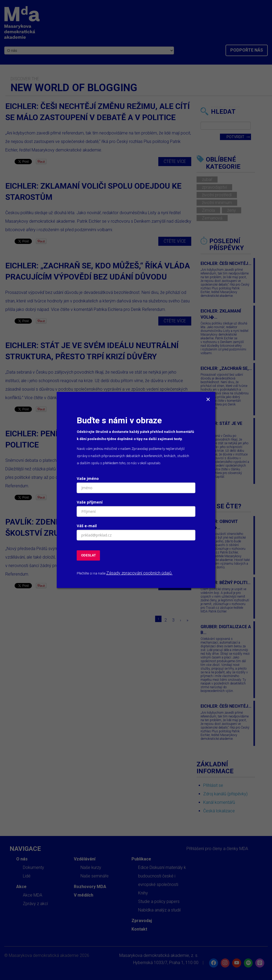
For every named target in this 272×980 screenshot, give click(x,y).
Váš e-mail (87, 526)
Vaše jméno (88, 478)
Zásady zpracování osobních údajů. (139, 573)
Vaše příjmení (90, 502)
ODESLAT (88, 555)
